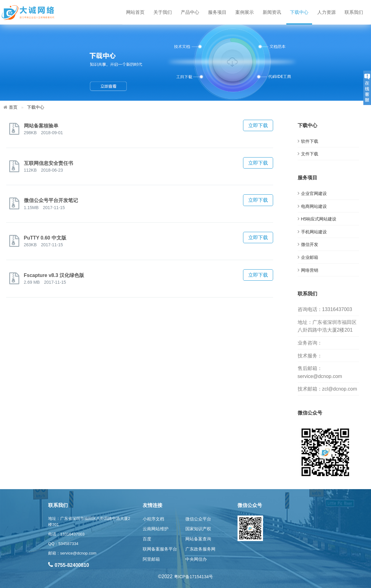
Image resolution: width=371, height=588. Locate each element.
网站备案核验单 (41, 126)
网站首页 (135, 12)
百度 (147, 539)
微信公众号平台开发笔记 (51, 200)
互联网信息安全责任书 (48, 163)
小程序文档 (153, 519)
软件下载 (310, 141)
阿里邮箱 (151, 559)
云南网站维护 (156, 529)
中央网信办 (196, 559)
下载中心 (299, 12)
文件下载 (310, 154)
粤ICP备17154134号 (194, 577)
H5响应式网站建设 (319, 219)
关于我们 (163, 12)
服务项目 (217, 12)
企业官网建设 (314, 193)
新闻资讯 (272, 12)
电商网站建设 (314, 206)
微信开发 (310, 244)
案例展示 (245, 12)
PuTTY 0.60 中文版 (45, 238)
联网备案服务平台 (160, 549)
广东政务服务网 (200, 549)
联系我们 (354, 12)
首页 (13, 107)
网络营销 (310, 270)
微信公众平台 (198, 519)
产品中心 (190, 12)
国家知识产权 (198, 529)
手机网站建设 (314, 232)
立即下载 (258, 125)
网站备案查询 (198, 539)
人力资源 (327, 12)
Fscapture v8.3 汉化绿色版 (54, 275)
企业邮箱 (310, 257)
